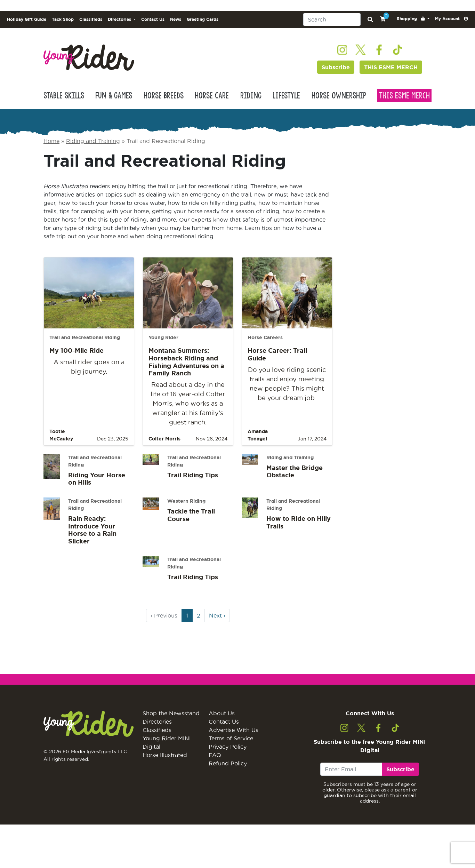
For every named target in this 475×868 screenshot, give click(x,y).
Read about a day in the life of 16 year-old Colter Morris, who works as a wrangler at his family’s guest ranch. (188, 403)
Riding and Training (93, 141)
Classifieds (91, 19)
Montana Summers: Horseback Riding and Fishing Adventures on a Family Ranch (186, 362)
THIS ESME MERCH (391, 67)
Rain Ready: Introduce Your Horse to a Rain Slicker (92, 530)
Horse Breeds (164, 96)
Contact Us (153, 19)
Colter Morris (164, 439)
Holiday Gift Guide (27, 19)
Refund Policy (228, 763)
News (176, 19)
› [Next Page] (217, 615)
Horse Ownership (339, 96)
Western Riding (186, 501)
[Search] (332, 19)
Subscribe (336, 67)
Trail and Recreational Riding (85, 337)
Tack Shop (63, 19)
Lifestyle (286, 96)
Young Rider (163, 337)
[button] (413, 19)
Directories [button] (120, 19)
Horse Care (212, 96)
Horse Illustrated (165, 755)
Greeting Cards (203, 19)
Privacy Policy (228, 747)
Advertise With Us (234, 730)
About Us (222, 713)
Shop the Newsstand (171, 713)
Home (51, 141)
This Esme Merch (404, 96)
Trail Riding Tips (193, 475)
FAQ (215, 755)
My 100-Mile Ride (77, 350)
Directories (157, 722)
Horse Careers (265, 337)
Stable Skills (64, 96)
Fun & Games (114, 96)
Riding (251, 96)
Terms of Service (231, 738)
